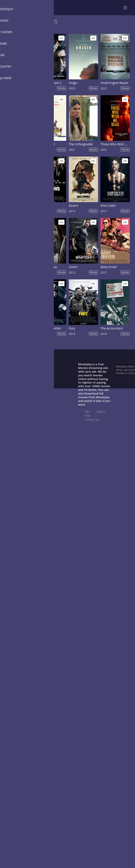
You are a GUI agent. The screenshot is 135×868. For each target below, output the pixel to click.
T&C (87, 412)
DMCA (101, 412)
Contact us (92, 419)
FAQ (87, 416)
